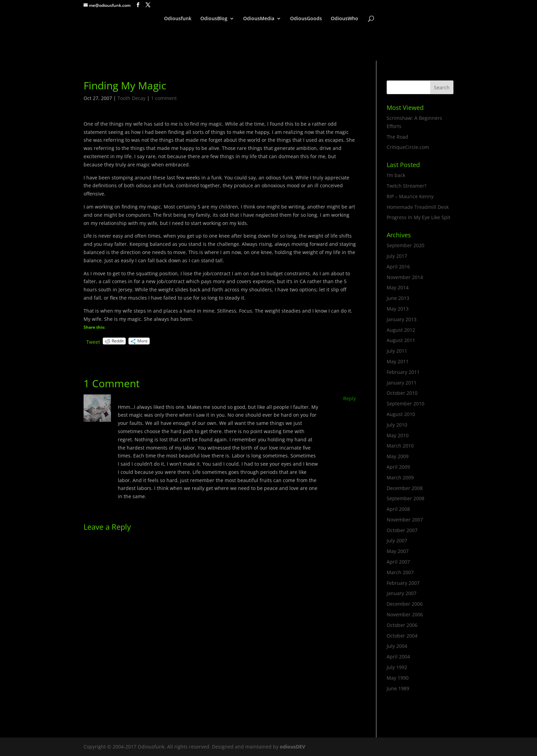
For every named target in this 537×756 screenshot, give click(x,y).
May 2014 (398, 287)
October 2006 (402, 625)
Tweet (93, 341)
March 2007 (400, 572)
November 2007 (405, 520)
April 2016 (398, 267)
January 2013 (402, 319)
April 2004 (398, 657)
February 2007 (403, 583)
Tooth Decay (132, 98)
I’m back (396, 175)
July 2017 (397, 256)
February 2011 (403, 372)
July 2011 (397, 351)
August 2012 (401, 330)
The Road (397, 137)
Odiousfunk (178, 19)
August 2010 (401, 414)
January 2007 (402, 593)
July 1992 (397, 667)
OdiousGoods (306, 19)
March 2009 (400, 477)
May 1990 (398, 678)
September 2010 (405, 404)
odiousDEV (292, 747)
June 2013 (398, 298)
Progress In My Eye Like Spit (419, 217)
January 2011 (402, 383)
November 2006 (405, 614)
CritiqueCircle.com (408, 147)
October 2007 (402, 530)
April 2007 (398, 562)
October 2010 (402, 393)
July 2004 (397, 646)
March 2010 (400, 446)
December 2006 (405, 604)
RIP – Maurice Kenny (410, 196)
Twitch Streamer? (407, 186)
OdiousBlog (214, 19)
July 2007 (397, 540)
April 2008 (398, 509)
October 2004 (402, 636)
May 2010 (398, 435)
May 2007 (398, 551)
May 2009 (398, 456)
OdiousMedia (259, 19)
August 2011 (401, 340)
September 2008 (405, 498)
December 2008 (405, 488)
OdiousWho (345, 19)
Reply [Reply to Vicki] (349, 398)
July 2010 (397, 425)
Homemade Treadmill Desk (418, 207)
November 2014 (405, 277)
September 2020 (405, 245)
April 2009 (398, 467)
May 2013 (398, 309)
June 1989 (398, 688)
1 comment (164, 98)
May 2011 (398, 361)
